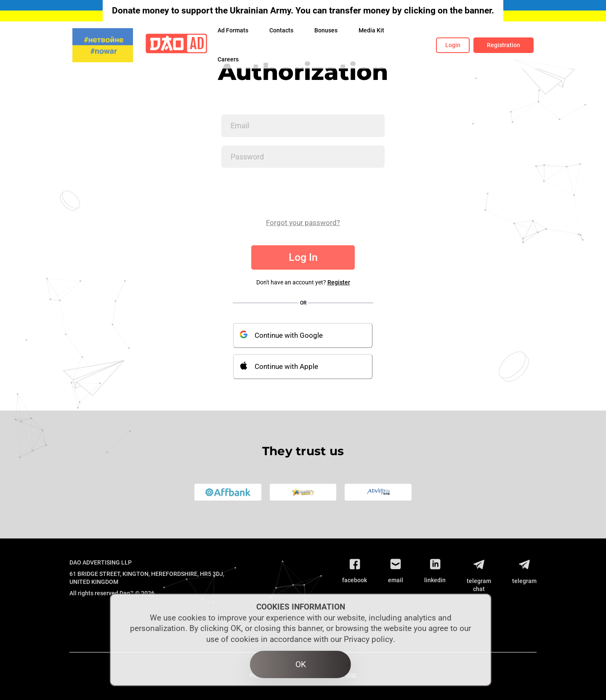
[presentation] (285, 193)
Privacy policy (368, 639)
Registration (504, 45)
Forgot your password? (303, 223)
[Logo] (176, 45)
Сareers (228, 59)
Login (453, 45)
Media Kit (371, 30)
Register (339, 282)
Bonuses (326, 30)
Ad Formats (233, 30)
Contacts (281, 30)
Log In (303, 257)
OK (301, 664)
